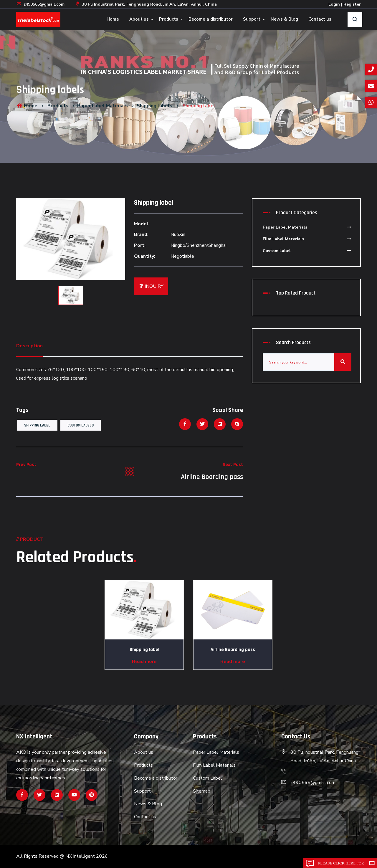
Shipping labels (154, 106)
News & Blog (284, 19)
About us (139, 19)
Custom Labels (81, 425)
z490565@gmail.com (40, 4)
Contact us (320, 19)
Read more (144, 662)
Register (352, 4)
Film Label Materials (307, 239)
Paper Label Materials (102, 106)
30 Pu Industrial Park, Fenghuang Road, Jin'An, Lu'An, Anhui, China (146, 4)
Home (113, 19)
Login (334, 4)
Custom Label (307, 251)
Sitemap (202, 791)
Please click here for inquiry (341, 864)
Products (169, 19)
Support (252, 19)
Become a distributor (211, 19)
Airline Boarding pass (212, 477)
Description (29, 346)
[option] (71, 239)
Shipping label (37, 425)
